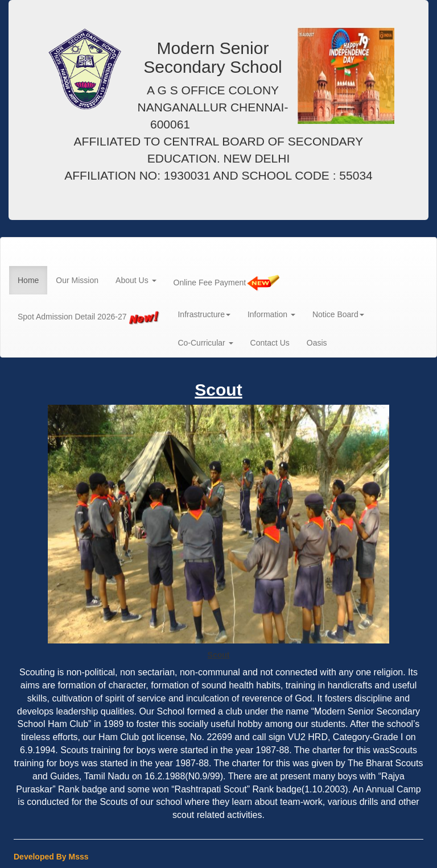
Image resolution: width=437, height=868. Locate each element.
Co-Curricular (205, 343)
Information (271, 314)
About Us (136, 280)
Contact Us (270, 343)
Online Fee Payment (227, 283)
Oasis (317, 343)
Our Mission (77, 280)
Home (28, 280)
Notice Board (338, 314)
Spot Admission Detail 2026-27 (89, 317)
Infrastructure (204, 314)
